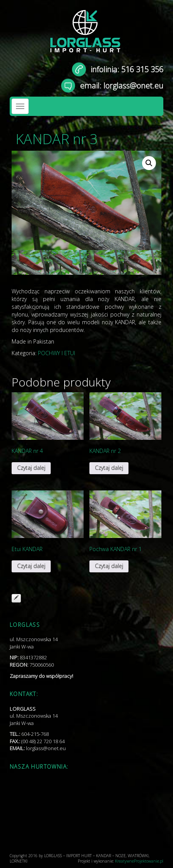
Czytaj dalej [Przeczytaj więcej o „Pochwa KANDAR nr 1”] (109, 566)
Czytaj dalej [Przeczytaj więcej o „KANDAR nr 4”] (31, 468)
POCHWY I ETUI (57, 353)
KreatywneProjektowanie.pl (139, 861)
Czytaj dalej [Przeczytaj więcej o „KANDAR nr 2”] (109, 468)
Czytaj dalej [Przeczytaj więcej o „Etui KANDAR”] (31, 566)
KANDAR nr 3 (57, 139)
